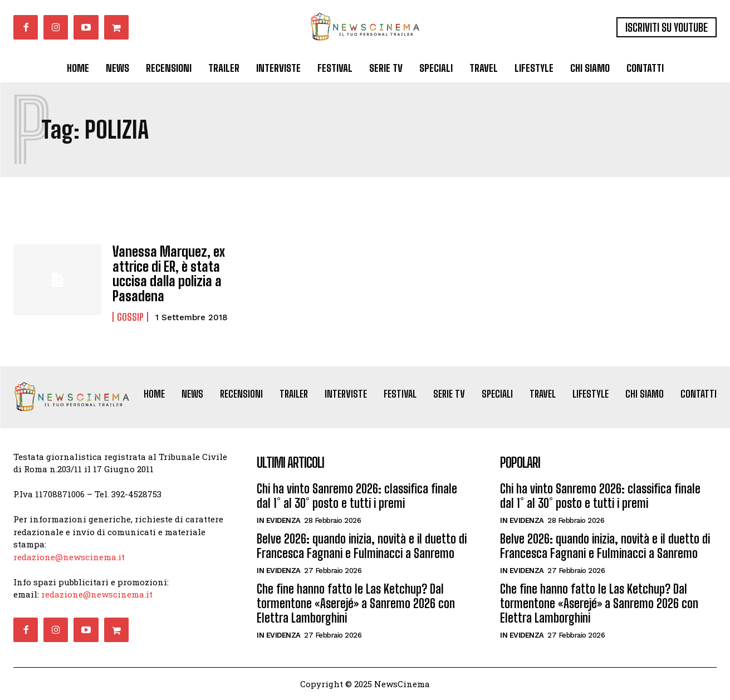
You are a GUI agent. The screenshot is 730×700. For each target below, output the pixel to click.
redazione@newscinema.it (69, 557)
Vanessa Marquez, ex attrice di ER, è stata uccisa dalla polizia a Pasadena (169, 273)
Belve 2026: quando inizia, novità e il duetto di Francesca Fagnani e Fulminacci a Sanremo (362, 546)
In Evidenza (279, 520)
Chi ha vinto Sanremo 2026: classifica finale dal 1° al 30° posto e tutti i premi (357, 496)
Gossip (130, 317)
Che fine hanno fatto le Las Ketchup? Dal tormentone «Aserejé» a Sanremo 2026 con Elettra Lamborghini (356, 604)
